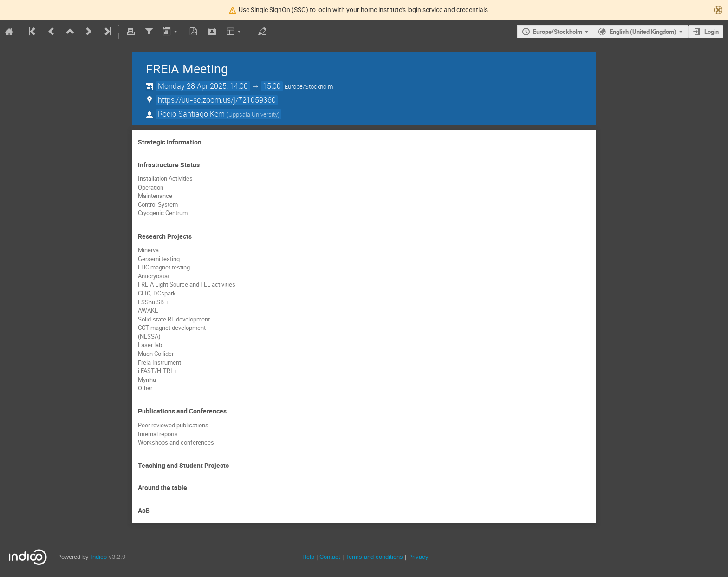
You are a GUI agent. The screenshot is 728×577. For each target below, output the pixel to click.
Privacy (418, 557)
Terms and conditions (374, 557)
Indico (99, 557)
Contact (330, 557)
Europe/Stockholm (558, 32)
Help (308, 557)
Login (712, 32)
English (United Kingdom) (643, 32)
